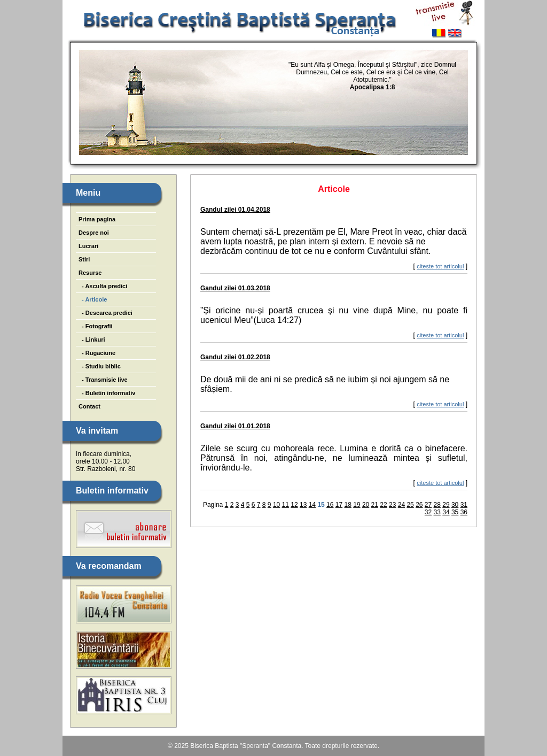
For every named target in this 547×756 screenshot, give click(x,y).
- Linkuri (92, 340)
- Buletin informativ (107, 393)
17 (339, 505)
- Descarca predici (106, 313)
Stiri (84, 259)
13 (303, 505)
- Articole (93, 299)
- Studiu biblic (100, 366)
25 (410, 505)
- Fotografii (96, 326)
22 (383, 505)
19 (357, 505)
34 (446, 512)
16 (330, 505)
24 (401, 505)
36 (464, 512)
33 (437, 512)
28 (437, 505)
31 (464, 505)
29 (446, 505)
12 (294, 505)
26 (419, 505)
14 (312, 505)
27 (428, 505)
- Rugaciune (97, 353)
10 (276, 505)
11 (286, 505)
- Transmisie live (103, 380)
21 (375, 505)
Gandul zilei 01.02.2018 (235, 357)
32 (428, 512)
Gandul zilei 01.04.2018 (235, 210)
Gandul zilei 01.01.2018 (235, 426)
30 (455, 505)
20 (366, 505)
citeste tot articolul (440, 266)
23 (392, 505)
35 (455, 512)
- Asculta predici (103, 286)
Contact (89, 406)
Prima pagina (97, 219)
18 (348, 505)
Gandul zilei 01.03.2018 (235, 288)
